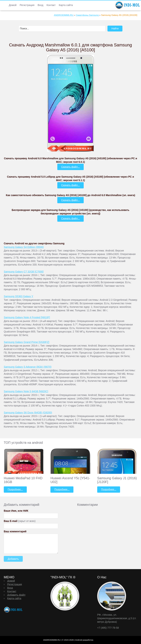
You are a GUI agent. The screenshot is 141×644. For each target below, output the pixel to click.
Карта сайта (66, 5)
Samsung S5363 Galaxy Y (19, 296)
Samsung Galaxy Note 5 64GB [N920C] (26, 391)
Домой (13, 5)
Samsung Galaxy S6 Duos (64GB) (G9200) (28, 413)
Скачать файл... (70, 167)
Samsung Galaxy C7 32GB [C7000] (24, 272)
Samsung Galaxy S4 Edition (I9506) (24, 247)
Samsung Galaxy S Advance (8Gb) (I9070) (28, 367)
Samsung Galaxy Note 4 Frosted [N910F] (27, 317)
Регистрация (27, 5)
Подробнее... (15, 489)
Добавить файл (16, 595)
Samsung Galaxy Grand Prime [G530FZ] (27, 342)
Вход (40, 5)
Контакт (51, 5)
